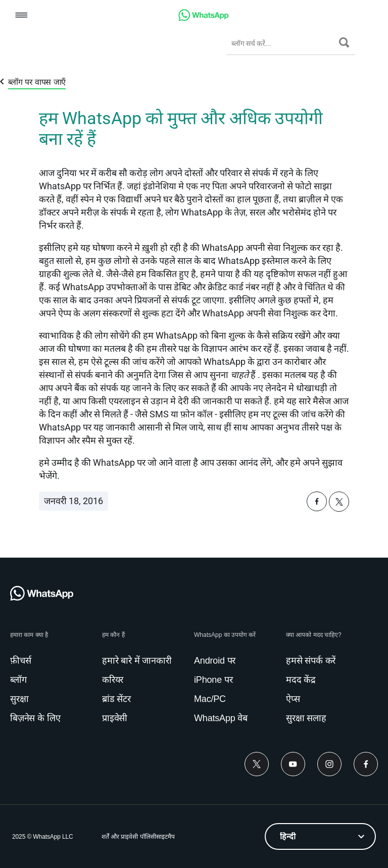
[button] (21, 16)
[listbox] (320, 836)
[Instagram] (329, 764)
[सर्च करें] (344, 42)
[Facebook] (366, 764)
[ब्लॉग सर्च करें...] (283, 43)
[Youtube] (293, 764)
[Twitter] (257, 764)
